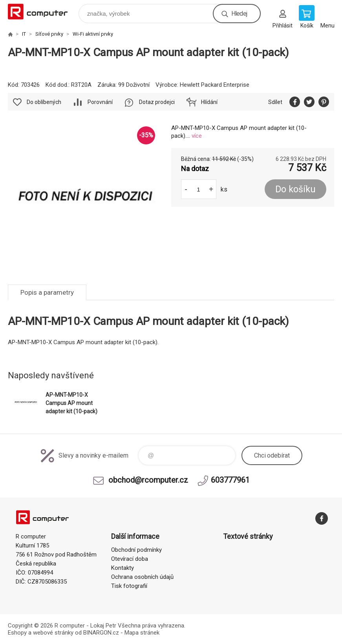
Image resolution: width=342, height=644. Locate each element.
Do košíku (295, 189)
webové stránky (53, 633)
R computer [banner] (43, 12)
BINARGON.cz (101, 633)
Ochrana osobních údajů (142, 577)
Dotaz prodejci (157, 102)
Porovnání (100, 102)
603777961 (230, 480)
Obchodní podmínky (136, 550)
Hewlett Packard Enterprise (215, 85)
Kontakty (123, 568)
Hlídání (209, 102)
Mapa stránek (142, 633)
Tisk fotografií (129, 586)
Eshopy (17, 633)
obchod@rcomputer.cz (148, 480)
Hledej (239, 14)
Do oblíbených (44, 102)
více (197, 136)
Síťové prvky (49, 34)
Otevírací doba (130, 559)
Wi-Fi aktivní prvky (93, 34)
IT (24, 34)
